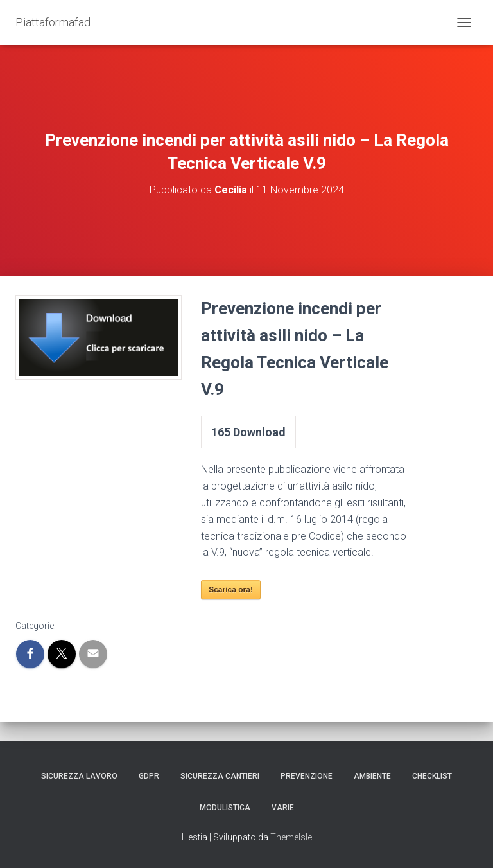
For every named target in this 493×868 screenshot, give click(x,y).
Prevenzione (307, 776)
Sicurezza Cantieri (220, 776)
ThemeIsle (291, 837)
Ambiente (372, 776)
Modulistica (225, 808)
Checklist (432, 776)
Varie (283, 808)
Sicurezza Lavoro (79, 776)
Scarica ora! (231, 590)
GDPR (149, 776)
